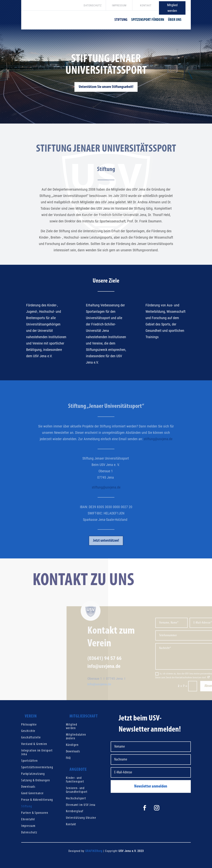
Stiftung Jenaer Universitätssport (106, 69)
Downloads (28, 787)
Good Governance (32, 793)
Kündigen (72, 745)
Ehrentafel (28, 820)
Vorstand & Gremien (34, 744)
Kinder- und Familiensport (75, 780)
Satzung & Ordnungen (36, 781)
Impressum (28, 826)
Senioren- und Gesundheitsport (77, 790)
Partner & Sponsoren (35, 813)
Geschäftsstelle (31, 738)
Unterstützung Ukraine (81, 818)
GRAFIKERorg (94, 851)
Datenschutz (29, 833)
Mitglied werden (172, 8)
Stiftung (27, 806)
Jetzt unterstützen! (106, 550)
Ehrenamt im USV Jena (81, 805)
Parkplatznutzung (33, 774)
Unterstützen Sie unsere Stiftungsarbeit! (106, 91)
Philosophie (29, 725)
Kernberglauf (75, 811)
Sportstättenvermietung (37, 767)
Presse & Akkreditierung (37, 800)
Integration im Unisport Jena (37, 753)
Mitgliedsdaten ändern (76, 737)
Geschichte (28, 731)
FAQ (68, 758)
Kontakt (71, 824)
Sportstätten (29, 761)
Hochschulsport (76, 799)
